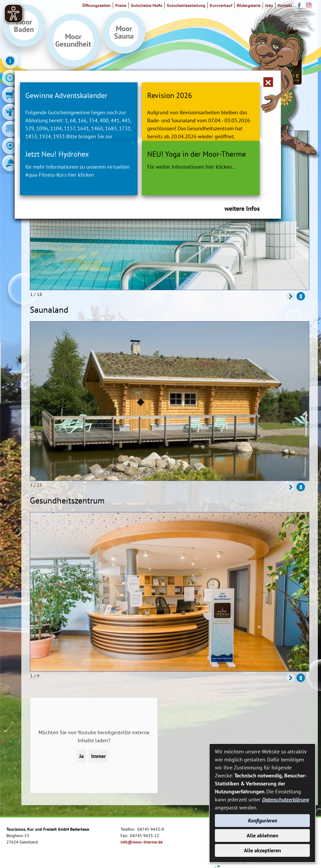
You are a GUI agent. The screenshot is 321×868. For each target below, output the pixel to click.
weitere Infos (242, 240)
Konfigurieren (262, 821)
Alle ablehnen (262, 835)
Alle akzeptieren (262, 850)
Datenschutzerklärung (286, 800)
